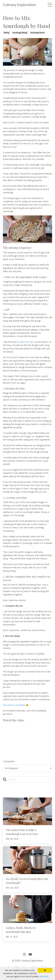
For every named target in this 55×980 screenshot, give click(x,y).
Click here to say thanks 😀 (16, 705)
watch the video (27, 342)
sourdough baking (20, 33)
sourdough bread (37, 33)
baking (7, 33)
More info (44, 976)
